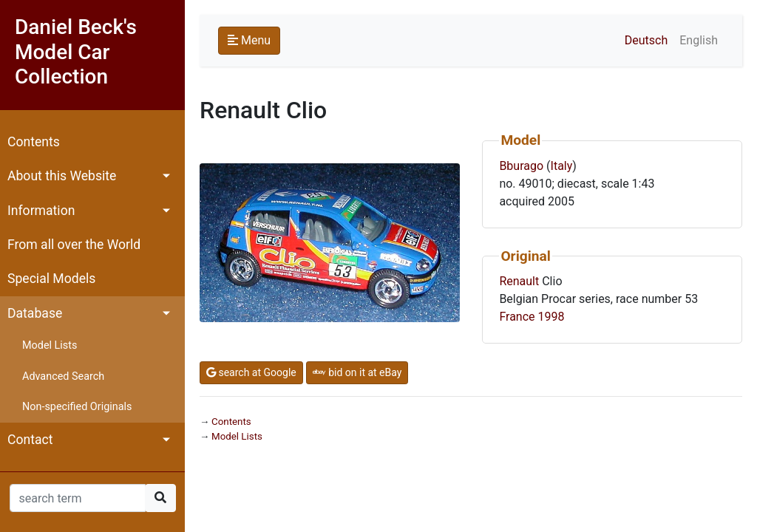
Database (35, 313)
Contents (34, 142)
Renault (519, 281)
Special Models (51, 279)
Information (41, 211)
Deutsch (646, 40)
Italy (562, 166)
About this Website (62, 176)
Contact (30, 440)
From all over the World (74, 245)
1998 (551, 317)
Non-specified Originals (77, 407)
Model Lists (50, 345)
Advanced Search (63, 376)
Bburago (521, 166)
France (517, 317)
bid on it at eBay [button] (357, 372)
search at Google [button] (251, 372)
